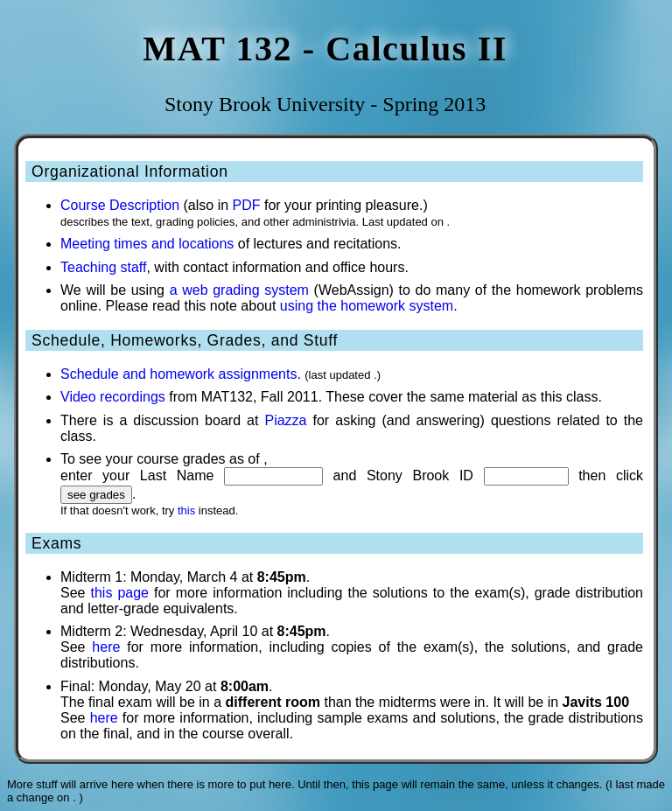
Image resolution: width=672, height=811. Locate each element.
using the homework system (367, 306)
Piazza (285, 420)
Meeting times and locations (147, 244)
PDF (247, 205)
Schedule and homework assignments (178, 374)
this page (119, 593)
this (186, 510)
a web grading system (239, 290)
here (106, 647)
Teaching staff (103, 267)
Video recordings (113, 397)
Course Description (120, 205)
